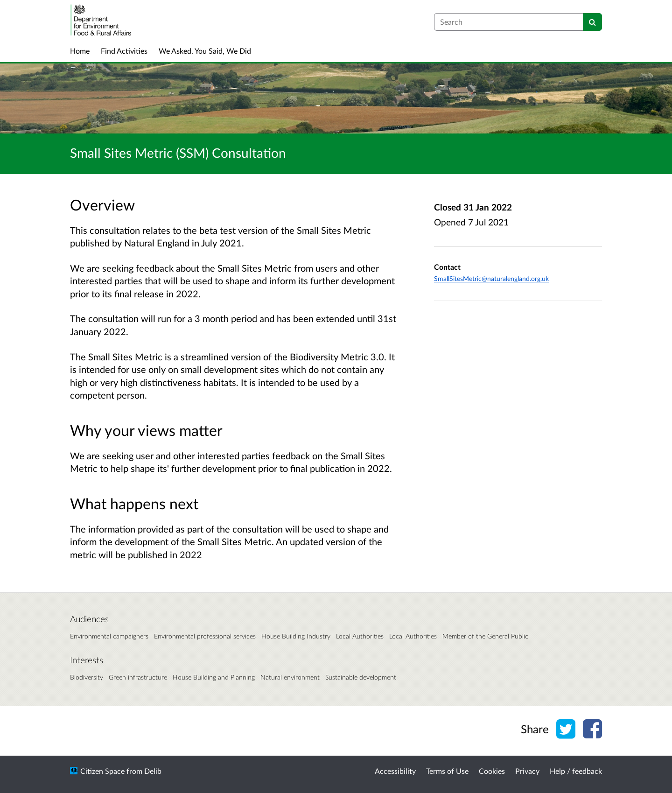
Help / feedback (576, 771)
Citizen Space (102, 771)
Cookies (492, 771)
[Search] (592, 22)
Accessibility (395, 771)
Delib (153, 771)
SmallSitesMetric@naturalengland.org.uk (491, 278)
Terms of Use (447, 771)
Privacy (527, 771)
